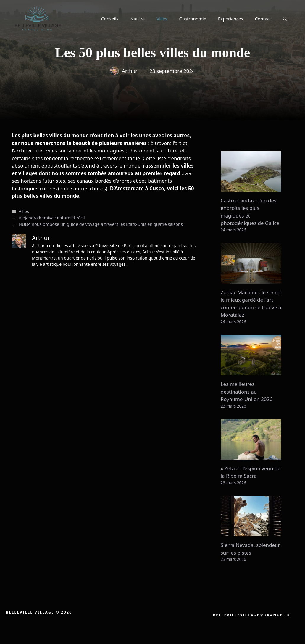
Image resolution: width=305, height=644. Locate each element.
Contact (263, 19)
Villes (162, 19)
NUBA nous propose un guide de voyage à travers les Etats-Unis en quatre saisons (101, 224)
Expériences (231, 19)
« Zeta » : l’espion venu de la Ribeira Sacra (251, 472)
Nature (137, 19)
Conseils (110, 19)
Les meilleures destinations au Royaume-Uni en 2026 (247, 392)
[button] (285, 19)
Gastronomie (193, 19)
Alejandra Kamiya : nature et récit (52, 218)
